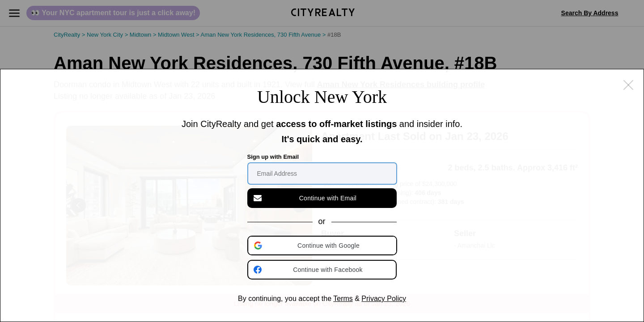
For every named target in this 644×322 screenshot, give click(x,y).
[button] (323, 246)
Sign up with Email (273, 157)
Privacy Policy (384, 299)
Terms (343, 299)
